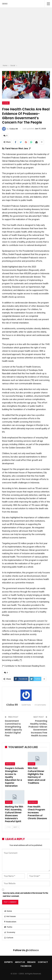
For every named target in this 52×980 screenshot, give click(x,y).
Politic (8, 927)
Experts (8, 962)
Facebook (26, 966)
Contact (43, 962)
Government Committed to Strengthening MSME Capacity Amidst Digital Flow (13, 728)
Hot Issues (10, 916)
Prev (9, 827)
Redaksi (31, 962)
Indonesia (10, 764)
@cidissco (32, 950)
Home (8, 911)
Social (6, 103)
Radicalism (10, 922)
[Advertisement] (26, 36)
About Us (20, 962)
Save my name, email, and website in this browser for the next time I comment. (25, 895)
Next (16, 827)
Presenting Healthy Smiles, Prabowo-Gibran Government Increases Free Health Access (38, 728)
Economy (10, 932)
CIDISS (5, 4)
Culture (9, 938)
